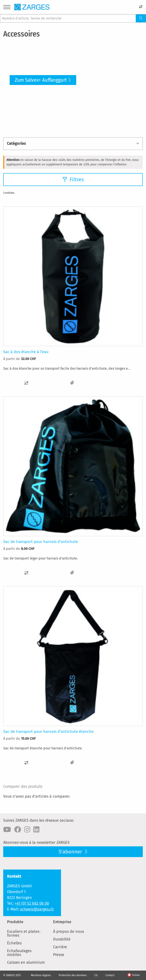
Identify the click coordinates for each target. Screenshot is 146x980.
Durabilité (62, 939)
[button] (26, 383)
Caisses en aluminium (26, 962)
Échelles (14, 943)
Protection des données (73, 975)
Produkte (15, 922)
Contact (110, 975)
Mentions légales (41, 975)
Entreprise (62, 922)
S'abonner (71, 852)
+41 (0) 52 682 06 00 (32, 903)
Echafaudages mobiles (19, 953)
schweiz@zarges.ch (37, 909)
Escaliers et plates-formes (24, 933)
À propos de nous (69, 932)
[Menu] (7, 8)
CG (96, 975)
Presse (59, 955)
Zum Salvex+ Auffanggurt (41, 80)
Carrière (60, 947)
